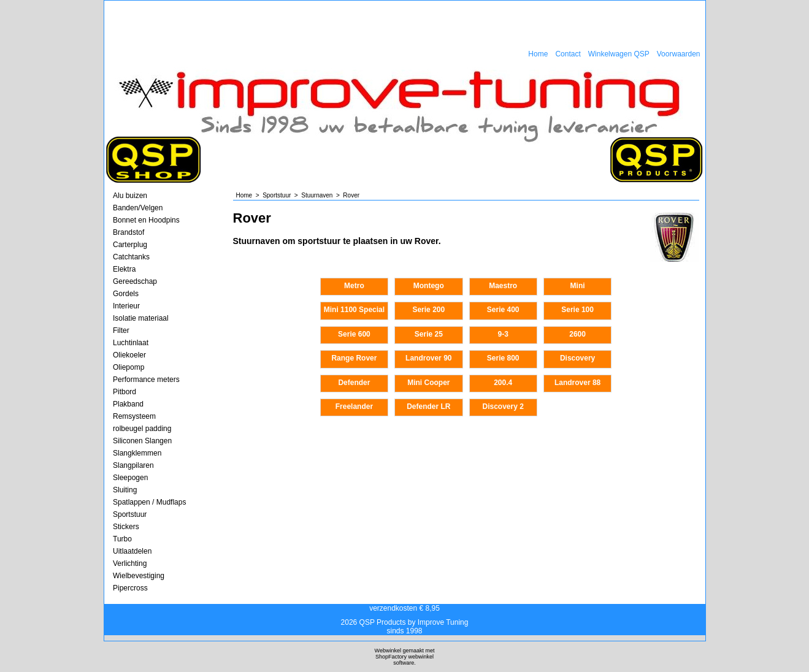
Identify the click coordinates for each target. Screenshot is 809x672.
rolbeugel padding (142, 429)
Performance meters (146, 380)
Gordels (126, 294)
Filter (121, 330)
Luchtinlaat (131, 343)
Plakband (128, 404)
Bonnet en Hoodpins (146, 220)
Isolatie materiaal (141, 318)
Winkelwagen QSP (619, 54)
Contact (568, 54)
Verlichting (130, 563)
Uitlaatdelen (132, 551)
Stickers (126, 527)
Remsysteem (134, 416)
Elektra (124, 269)
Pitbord (125, 392)
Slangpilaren (133, 465)
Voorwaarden (679, 54)
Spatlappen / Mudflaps (149, 502)
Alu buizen (130, 196)
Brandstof (128, 232)
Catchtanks (131, 257)
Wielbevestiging (139, 576)
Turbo (122, 539)
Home (538, 54)
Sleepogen (130, 478)
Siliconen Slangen (142, 441)
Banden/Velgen (138, 208)
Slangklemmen (137, 453)
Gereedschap (135, 281)
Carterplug (130, 245)
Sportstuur (130, 514)
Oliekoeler (129, 355)
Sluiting (125, 490)
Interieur (126, 306)
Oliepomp (128, 367)
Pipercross (130, 588)
